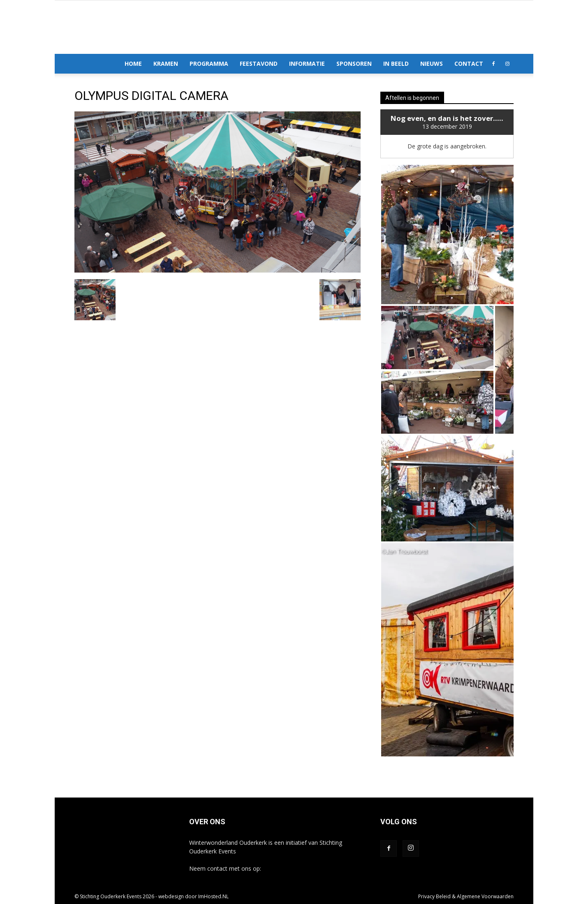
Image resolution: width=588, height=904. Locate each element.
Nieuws (432, 64)
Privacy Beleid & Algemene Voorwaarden (466, 896)
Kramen (166, 64)
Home (133, 64)
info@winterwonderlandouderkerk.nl (311, 868)
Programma (209, 64)
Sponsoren (354, 64)
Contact (469, 64)
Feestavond (259, 64)
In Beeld (396, 64)
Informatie (307, 64)
